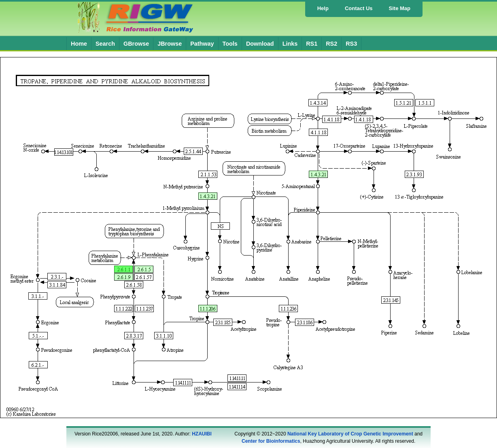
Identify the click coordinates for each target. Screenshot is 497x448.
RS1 (312, 44)
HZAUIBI (202, 434)
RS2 (331, 44)
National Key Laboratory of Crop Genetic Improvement (350, 434)
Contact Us (359, 8)
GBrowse (136, 44)
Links (290, 44)
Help (323, 8)
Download (260, 44)
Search (105, 44)
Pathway (202, 44)
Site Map (400, 8)
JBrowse (170, 44)
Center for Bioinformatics (271, 441)
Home (79, 44)
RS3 (351, 44)
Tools (230, 44)
